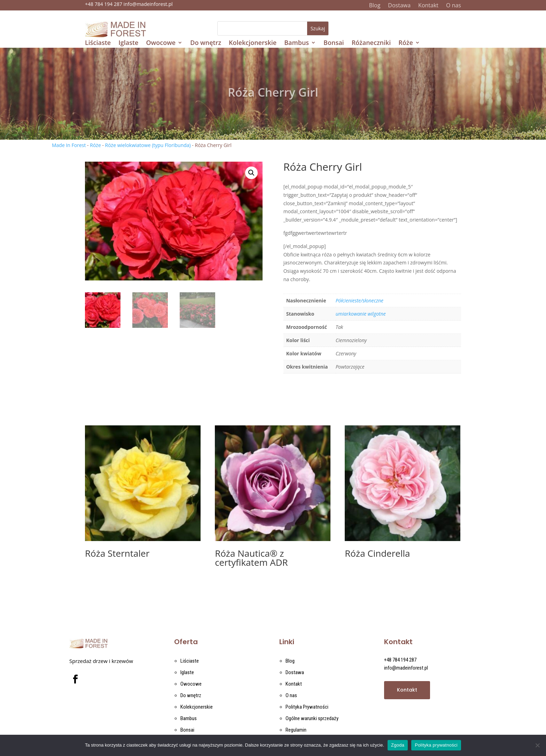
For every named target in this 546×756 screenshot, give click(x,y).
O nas (454, 6)
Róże (405, 43)
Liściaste (98, 43)
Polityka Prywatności (307, 707)
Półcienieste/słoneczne (360, 300)
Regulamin (296, 730)
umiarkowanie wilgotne (361, 314)
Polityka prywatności (436, 745)
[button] (251, 173)
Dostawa (399, 6)
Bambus (297, 43)
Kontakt (428, 6)
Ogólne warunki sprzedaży (312, 718)
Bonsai (334, 43)
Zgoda (398, 745)
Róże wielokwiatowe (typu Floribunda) (148, 145)
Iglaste (128, 43)
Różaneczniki (371, 43)
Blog (375, 6)
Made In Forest (69, 145)
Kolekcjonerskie (253, 43)
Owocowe (161, 43)
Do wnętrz (206, 43)
